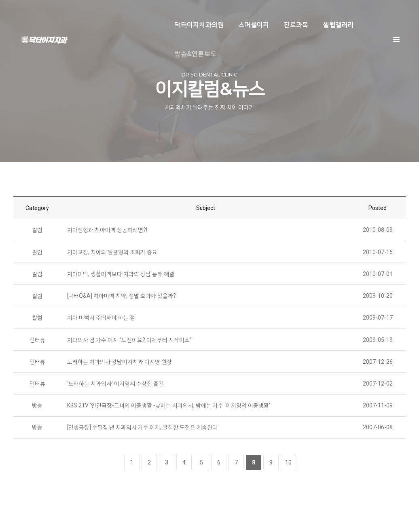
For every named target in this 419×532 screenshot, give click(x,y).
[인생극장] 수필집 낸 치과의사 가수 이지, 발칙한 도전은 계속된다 (143, 432)
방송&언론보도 (358, 14)
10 (288, 468)
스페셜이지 (222, 14)
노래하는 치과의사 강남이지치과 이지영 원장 (120, 366)
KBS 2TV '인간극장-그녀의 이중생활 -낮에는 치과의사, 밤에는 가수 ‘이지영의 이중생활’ (169, 410)
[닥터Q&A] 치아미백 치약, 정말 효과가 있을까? (122, 299)
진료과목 (265, 14)
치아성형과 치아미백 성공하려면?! (107, 232)
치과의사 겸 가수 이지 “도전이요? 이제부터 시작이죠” (129, 343)
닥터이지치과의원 (168, 14)
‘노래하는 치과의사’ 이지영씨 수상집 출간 (115, 388)
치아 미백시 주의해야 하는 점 (101, 321)
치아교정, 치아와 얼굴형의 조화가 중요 (112, 254)
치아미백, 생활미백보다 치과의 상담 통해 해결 (121, 277)
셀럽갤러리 (307, 14)
